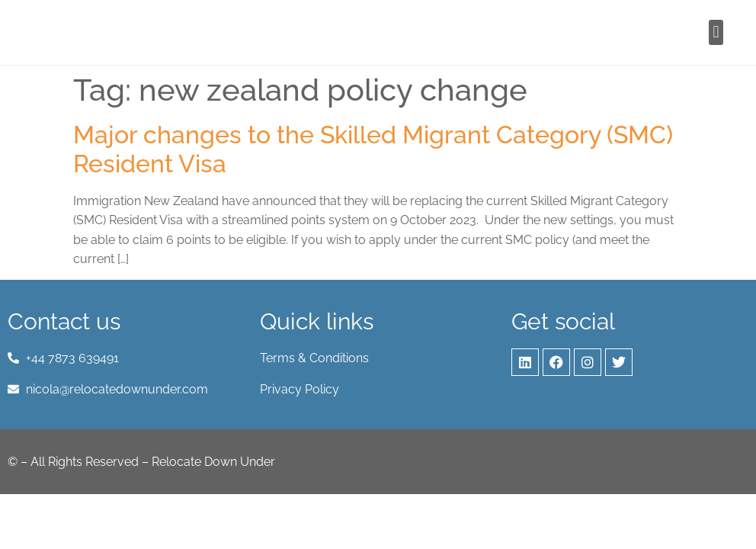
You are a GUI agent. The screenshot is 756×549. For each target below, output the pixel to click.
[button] (716, 32)
